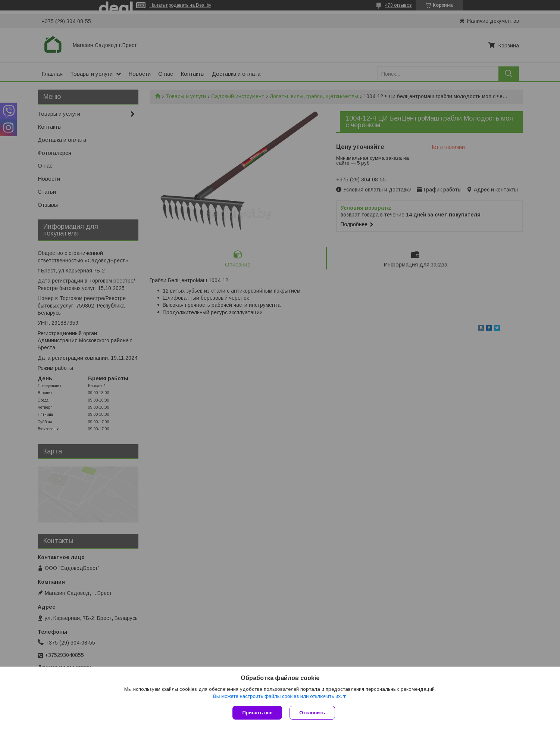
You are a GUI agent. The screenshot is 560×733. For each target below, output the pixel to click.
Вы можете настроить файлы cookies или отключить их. (278, 696)
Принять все (257, 713)
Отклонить (312, 713)
